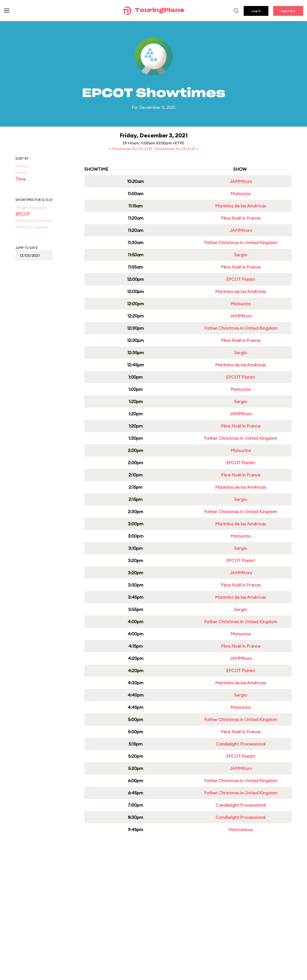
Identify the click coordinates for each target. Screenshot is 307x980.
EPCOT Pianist (241, 279)
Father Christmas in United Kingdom (241, 243)
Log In (256, 11)
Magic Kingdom (31, 208)
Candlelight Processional (241, 744)
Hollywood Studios (34, 220)
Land (21, 173)
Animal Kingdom (32, 227)
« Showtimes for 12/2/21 (131, 149)
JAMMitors (241, 181)
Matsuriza (241, 194)
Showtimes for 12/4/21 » (177, 149)
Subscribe (288, 11)
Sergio (241, 255)
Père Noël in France (241, 218)
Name (22, 166)
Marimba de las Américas (241, 206)
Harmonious (241, 830)
